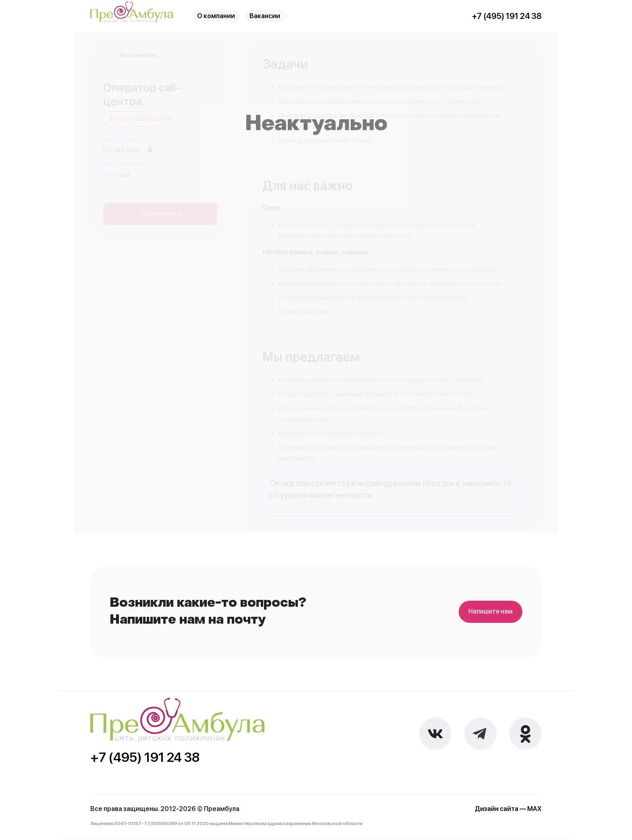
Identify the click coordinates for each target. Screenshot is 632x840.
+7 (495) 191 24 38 (507, 16)
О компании (216, 16)
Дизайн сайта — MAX (508, 809)
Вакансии (265, 16)
